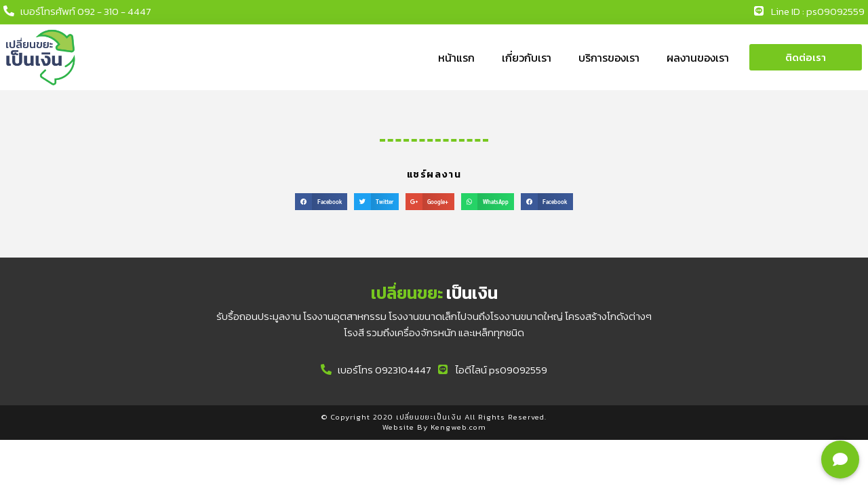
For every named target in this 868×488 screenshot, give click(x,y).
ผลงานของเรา (698, 58)
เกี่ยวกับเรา (527, 58)
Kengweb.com (458, 427)
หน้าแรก (456, 58)
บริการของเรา (609, 58)
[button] (806, 57)
